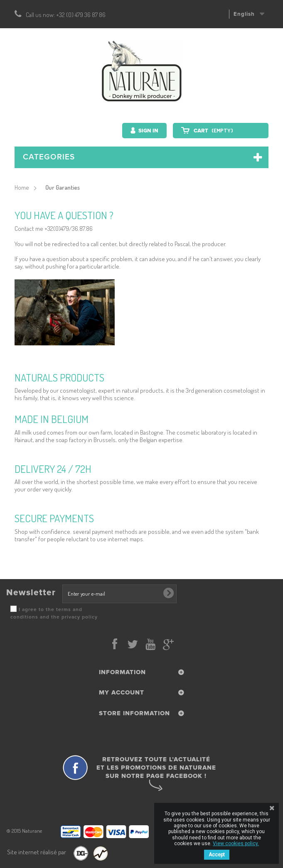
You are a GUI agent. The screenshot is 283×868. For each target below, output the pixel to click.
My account (122, 692)
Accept (217, 855)
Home (22, 187)
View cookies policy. (236, 844)
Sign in (148, 131)
